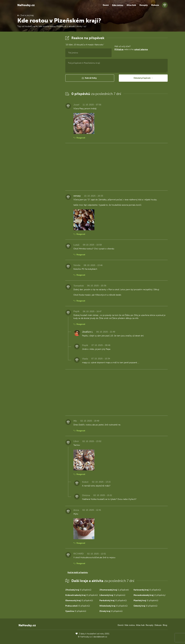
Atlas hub (131, 5)
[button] (90, 78)
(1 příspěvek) (114, 590)
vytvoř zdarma (141, 49)
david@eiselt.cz (100, 637)
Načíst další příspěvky (78, 573)
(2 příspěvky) (150, 595)
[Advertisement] (39, 78)
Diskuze (155, 5)
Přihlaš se (119, 49)
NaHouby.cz (26, 5)
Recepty (144, 5)
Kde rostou (118, 5)
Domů (106, 5)
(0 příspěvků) (78, 590)
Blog (165, 625)
